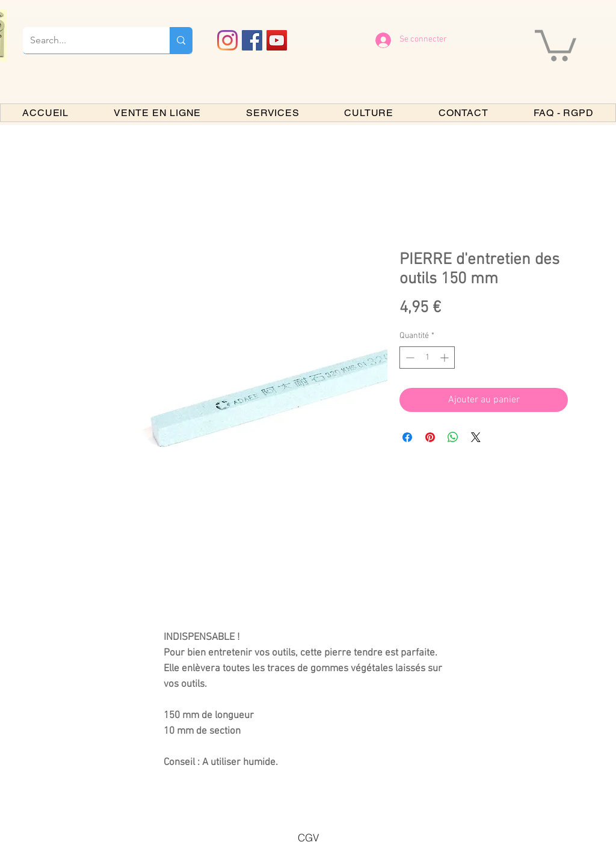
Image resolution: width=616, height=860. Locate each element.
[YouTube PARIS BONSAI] (277, 40)
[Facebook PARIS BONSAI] (252, 40)
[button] (556, 44)
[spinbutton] (427, 358)
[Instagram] (227, 40)
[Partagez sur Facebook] (407, 437)
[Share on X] (476, 437)
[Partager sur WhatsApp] (453, 437)
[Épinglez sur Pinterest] (430, 437)
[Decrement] (409, 358)
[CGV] (308, 837)
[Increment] (445, 358)
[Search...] (87, 40)
